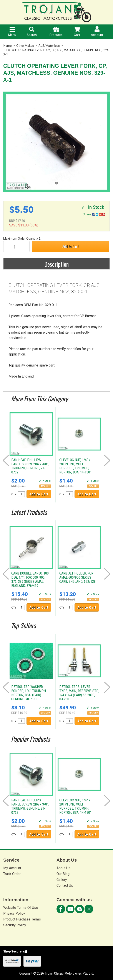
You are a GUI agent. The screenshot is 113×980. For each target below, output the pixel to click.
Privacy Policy (14, 913)
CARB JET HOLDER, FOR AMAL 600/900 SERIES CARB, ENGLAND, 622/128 (77, 577)
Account (97, 31)
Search (32, 32)
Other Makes (25, 46)
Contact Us (65, 886)
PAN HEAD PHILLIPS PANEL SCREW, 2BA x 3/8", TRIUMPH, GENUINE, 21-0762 (30, 466)
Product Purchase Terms (22, 919)
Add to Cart (71, 246)
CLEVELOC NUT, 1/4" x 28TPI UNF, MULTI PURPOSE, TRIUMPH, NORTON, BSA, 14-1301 (76, 466)
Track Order (12, 874)
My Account (12, 868)
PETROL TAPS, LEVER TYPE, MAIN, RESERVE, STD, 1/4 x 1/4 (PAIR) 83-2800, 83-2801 (79, 693)
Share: (94, 214)
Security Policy (15, 925)
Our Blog (63, 874)
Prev (6, 460)
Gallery (62, 880)
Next (107, 460)
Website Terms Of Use (21, 908)
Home (8, 46)
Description (56, 264)
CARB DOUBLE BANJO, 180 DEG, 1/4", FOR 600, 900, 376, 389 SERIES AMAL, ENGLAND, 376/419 (30, 580)
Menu (12, 32)
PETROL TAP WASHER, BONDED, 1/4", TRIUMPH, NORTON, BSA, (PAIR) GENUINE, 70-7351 (29, 693)
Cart (77, 32)
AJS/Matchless (49, 46)
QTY (14, 494)
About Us (63, 868)
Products (56, 32)
